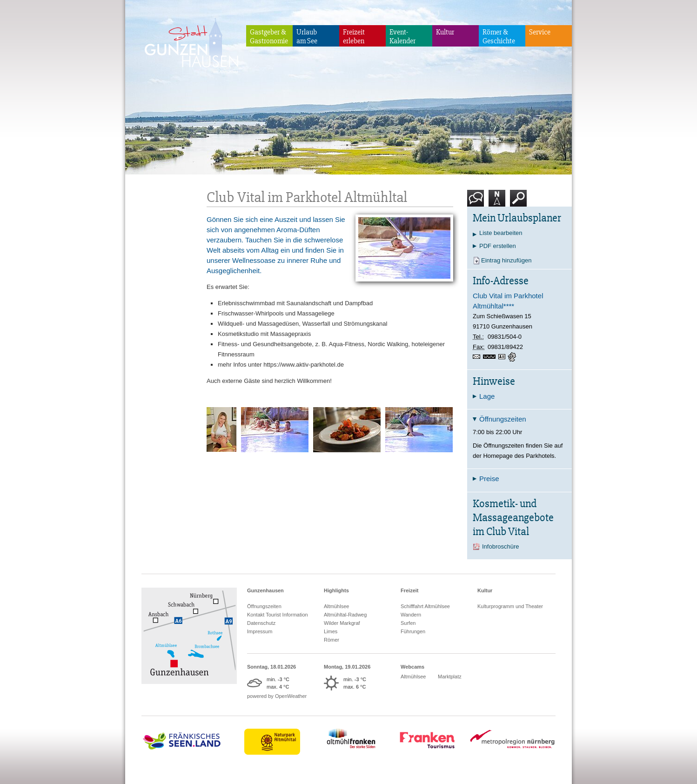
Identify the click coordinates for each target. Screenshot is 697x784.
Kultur (445, 32)
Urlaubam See (307, 37)
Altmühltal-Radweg (345, 615)
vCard (503, 357)
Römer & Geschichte (499, 37)
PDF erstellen (498, 246)
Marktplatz (450, 677)
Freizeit (410, 590)
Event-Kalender (402, 37)
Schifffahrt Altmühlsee (425, 606)
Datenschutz (261, 623)
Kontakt (477, 202)
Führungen (413, 631)
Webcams (412, 667)
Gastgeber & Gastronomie (269, 37)
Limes (331, 631)
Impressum (260, 631)
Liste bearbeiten (501, 233)
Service (540, 32)
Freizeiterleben (354, 37)
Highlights (336, 590)
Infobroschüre (501, 546)
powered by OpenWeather (277, 696)
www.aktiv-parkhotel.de (491, 358)
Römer (332, 640)
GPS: (513, 357)
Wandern (411, 615)
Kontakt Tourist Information (278, 615)
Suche (519, 202)
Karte (497, 202)
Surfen (408, 623)
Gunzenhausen (265, 590)
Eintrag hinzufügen (506, 260)
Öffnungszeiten (264, 606)
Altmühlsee (336, 606)
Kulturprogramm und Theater (510, 606)
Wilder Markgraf (342, 623)
